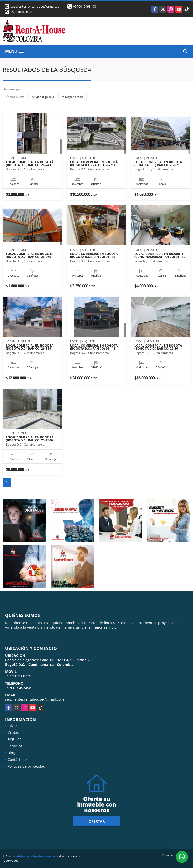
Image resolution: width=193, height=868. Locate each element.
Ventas (13, 732)
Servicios (15, 746)
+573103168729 (22, 12)
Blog (11, 753)
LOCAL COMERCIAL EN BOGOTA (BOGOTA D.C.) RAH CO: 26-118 (94, 347)
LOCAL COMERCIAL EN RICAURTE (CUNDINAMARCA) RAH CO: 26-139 (160, 255)
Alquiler (14, 739)
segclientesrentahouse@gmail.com (34, 699)
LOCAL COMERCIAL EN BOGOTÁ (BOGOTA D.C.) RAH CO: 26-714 (94, 164)
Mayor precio (73, 97)
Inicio (12, 726)
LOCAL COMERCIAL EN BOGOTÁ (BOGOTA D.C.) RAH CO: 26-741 (30, 164)
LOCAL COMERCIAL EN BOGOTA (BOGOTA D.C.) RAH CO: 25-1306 (30, 439)
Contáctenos (18, 759)
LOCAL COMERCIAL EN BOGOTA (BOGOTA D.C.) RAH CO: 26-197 (94, 255)
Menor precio (43, 97)
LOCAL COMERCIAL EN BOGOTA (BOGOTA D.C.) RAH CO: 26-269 (30, 255)
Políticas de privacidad (27, 766)
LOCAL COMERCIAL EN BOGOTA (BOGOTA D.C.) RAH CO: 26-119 (30, 347)
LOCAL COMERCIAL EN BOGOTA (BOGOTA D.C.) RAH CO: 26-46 (158, 347)
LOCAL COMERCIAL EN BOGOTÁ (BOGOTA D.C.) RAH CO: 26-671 (158, 164)
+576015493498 (85, 6)
